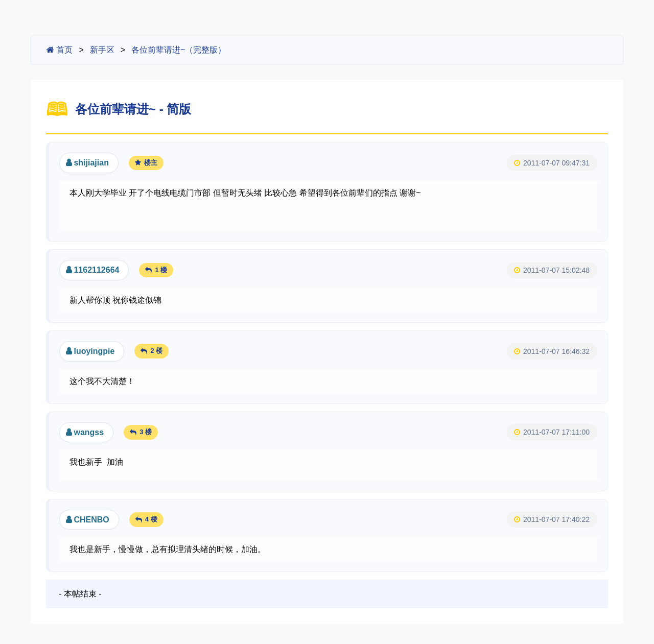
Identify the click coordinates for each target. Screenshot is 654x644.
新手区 (102, 50)
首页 (60, 50)
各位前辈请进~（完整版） (179, 50)
